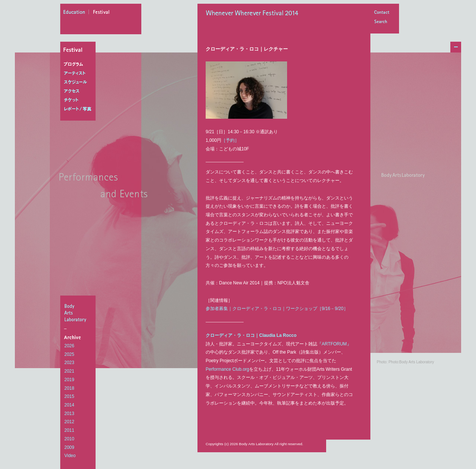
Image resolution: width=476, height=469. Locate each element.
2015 (69, 396)
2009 (69, 447)
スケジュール (79, 82)
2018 (69, 388)
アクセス (79, 91)
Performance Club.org (227, 369)
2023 (69, 363)
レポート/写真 (79, 109)
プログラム (79, 64)
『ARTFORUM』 (334, 344)
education (76, 13)
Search (382, 22)
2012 (69, 422)
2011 (69, 430)
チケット (79, 100)
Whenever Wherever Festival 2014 (254, 14)
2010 (69, 439)
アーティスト (79, 73)
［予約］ (230, 140)
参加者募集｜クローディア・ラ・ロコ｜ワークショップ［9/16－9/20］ (277, 309)
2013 (69, 414)
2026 (69, 346)
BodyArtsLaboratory (79, 313)
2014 (69, 405)
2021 (69, 371)
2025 (69, 354)
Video (70, 456)
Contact (382, 13)
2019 (69, 380)
